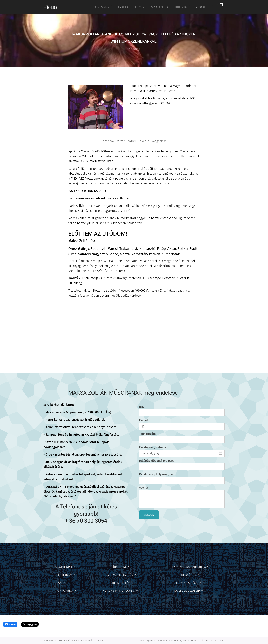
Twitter (120, 141)
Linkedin (143, 141)
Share (10, 624)
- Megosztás (158, 141)
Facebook (108, 141)
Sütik (222, 641)
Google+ (131, 141)
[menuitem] (132, 7)
